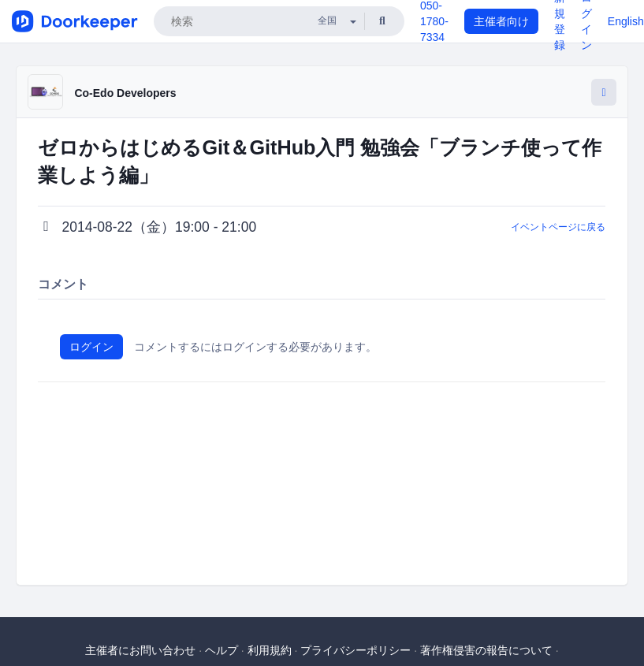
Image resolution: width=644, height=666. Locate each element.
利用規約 (270, 650)
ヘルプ (221, 650)
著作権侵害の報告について (486, 650)
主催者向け (501, 21)
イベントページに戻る (558, 227)
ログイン (91, 347)
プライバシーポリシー (356, 650)
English (626, 21)
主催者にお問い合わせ (140, 650)
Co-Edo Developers (125, 93)
